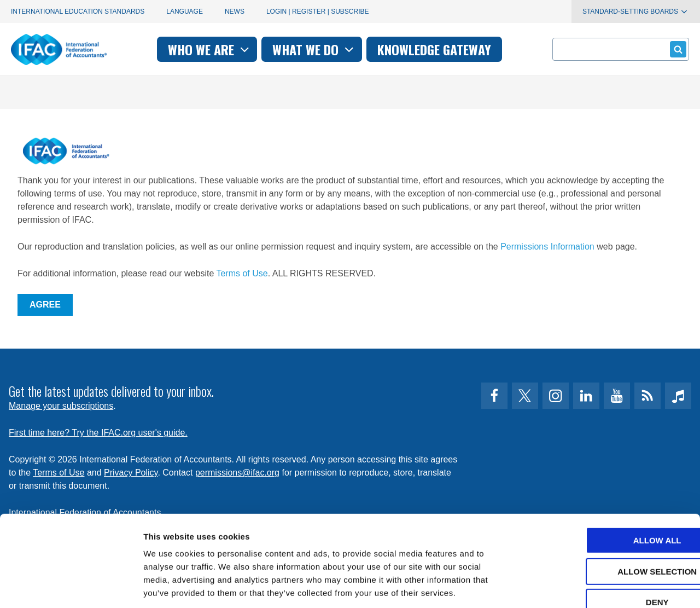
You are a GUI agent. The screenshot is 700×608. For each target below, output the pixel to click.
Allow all (609, 477)
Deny (609, 539)
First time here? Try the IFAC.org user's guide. (98, 433)
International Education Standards (78, 11)
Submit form (676, 49)
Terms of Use (242, 273)
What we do (314, 49)
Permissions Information (547, 247)
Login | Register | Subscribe (318, 11)
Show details (574, 586)
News (235, 11)
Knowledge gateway (434, 49)
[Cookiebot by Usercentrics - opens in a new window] (71, 587)
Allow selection (609, 508)
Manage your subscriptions (61, 406)
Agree (45, 305)
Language (185, 11)
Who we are (210, 49)
